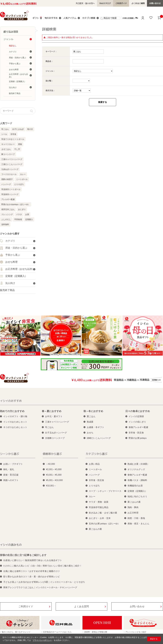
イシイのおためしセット (15, 422)
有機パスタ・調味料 (137, 480)
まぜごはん (6, 149)
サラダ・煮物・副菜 (99, 502)
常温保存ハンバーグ (10, 194)
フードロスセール (9, 174)
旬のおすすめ (51, 18)
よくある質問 (81, 606)
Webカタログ (105, 3)
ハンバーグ (6, 184)
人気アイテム (70, 18)
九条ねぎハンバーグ (10, 169)
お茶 (27, 214)
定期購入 (29, 219)
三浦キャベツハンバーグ (12, 159)
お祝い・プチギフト (13, 464)
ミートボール (22, 179)
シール (4, 134)
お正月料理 (133, 513)
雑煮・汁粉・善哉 (136, 518)
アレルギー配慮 (8, 199)
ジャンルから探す (10, 234)
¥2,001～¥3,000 (54, 469)
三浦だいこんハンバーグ (12, 164)
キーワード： (51, 51)
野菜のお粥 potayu (138, 438)
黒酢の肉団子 (7, 179)
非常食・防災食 (136, 433)
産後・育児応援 (11, 475)
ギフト (37, 18)
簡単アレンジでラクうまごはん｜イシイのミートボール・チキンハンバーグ (40, 587)
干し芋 (17, 149)
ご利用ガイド (121, 3)
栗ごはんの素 (95, 529)
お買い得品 (94, 464)
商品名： (49, 61)
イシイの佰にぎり (137, 422)
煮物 (20, 144)
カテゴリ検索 (89, 18)
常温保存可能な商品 (99, 507)
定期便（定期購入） (137, 491)
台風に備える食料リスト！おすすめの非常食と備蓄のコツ (32, 571)
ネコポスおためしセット (15, 427)
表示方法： (50, 91)
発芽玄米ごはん (8, 209)
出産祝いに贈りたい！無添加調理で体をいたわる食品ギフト (33, 560)
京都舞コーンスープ (55, 438)
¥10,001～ (51, 486)
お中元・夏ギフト (54, 416)
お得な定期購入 (130, 18)
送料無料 (5, 224)
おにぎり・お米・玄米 (100, 518)
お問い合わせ (155, 3)
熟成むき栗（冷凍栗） (138, 464)
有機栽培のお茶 (135, 486)
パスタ (19, 214)
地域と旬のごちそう (137, 496)
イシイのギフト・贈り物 (15, 416)
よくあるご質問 (138, 3)
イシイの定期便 (136, 416)
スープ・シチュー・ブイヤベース (105, 491)
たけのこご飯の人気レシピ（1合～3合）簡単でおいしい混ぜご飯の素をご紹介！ (43, 566)
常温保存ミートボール (11, 189)
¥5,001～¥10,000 (54, 480)
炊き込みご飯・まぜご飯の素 (103, 513)
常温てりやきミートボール (13, 139)
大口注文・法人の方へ (85, 3)
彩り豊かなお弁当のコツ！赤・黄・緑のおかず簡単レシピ (32, 577)
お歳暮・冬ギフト (95, 427)
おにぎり (22, 209)
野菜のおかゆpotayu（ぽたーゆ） (16, 204)
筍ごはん (5, 129)
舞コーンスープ (8, 154)
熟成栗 (90, 422)
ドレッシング (7, 214)
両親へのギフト (11, 480)
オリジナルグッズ (136, 469)
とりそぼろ (19, 184)
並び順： (49, 81)
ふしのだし (6, 219)
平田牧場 (18, 219)
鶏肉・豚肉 (133, 507)
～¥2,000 (50, 464)
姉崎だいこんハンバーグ (99, 438)
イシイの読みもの (11, 545)
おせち (90, 433)
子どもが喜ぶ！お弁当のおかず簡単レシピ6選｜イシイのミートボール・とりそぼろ (44, 582)
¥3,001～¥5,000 (54, 475)
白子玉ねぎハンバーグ (56, 433)
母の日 (30, 129)
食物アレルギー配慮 (138, 427)
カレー (23, 174)
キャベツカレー (8, 144)
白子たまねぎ (18, 129)
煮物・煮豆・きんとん (138, 524)
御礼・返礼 (9, 469)
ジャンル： (50, 71)
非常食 (13, 134)
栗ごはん (91, 416)
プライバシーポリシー (42, 640)
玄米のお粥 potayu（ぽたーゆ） (104, 524)
